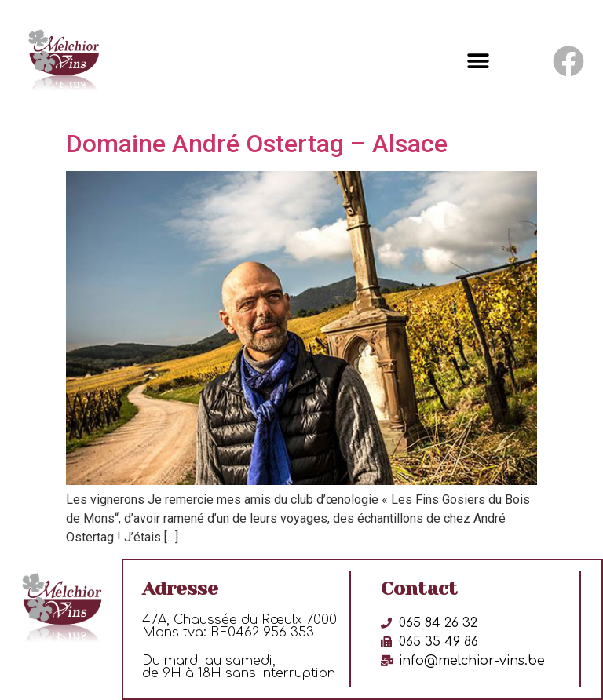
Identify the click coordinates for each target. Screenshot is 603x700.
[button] (479, 62)
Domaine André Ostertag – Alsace (257, 144)
